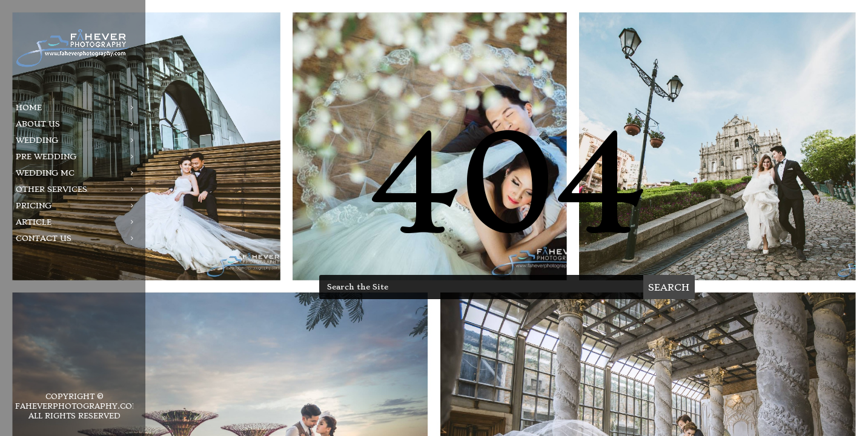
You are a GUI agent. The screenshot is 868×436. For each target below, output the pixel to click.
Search (669, 288)
